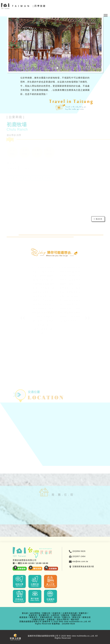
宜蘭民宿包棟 (38, 619)
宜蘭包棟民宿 (46, 617)
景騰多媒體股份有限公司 (30, 622)
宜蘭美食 (65, 615)
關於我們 (75, 619)
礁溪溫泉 (23, 617)
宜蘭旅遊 (51, 619)
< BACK (98, 219)
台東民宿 (55, 615)
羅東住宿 (76, 617)
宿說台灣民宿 (63, 619)
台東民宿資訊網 (70, 613)
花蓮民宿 (56, 613)
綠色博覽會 (35, 613)
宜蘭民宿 (83, 613)
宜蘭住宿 (46, 613)
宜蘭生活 (66, 617)
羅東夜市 (34, 617)
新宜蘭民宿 (44, 615)
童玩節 (25, 613)
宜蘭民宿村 (76, 615)
